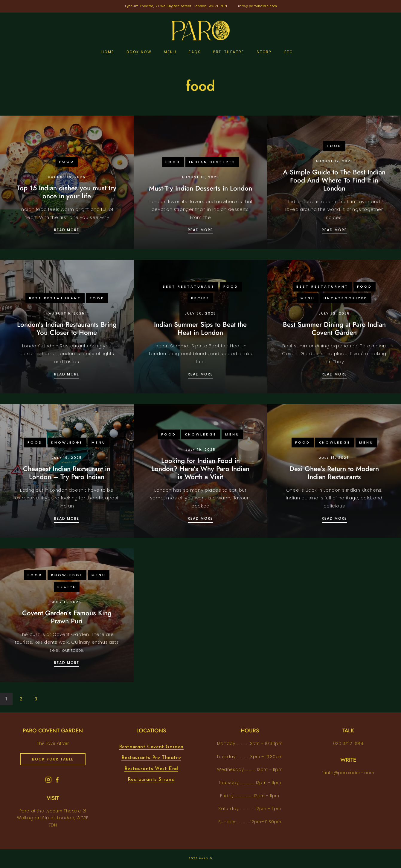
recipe (200, 298)
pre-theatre (229, 52)
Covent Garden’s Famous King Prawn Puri (67, 617)
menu (308, 298)
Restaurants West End (151, 769)
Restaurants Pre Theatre (151, 758)
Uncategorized (346, 298)
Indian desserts (212, 162)
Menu (170, 52)
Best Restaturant (55, 298)
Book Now (139, 52)
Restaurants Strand (151, 780)
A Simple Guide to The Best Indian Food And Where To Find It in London (334, 180)
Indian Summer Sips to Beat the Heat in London (200, 328)
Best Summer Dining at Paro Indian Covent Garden (334, 328)
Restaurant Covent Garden (151, 747)
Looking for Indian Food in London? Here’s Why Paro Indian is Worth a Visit (200, 469)
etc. (290, 52)
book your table (53, 759)
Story (264, 52)
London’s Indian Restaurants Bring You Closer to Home (67, 328)
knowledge (67, 442)
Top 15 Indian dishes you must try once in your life (67, 192)
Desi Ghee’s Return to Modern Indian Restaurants (334, 473)
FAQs (195, 52)
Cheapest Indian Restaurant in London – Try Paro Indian (67, 473)
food (67, 162)
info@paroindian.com (258, 6)
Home (108, 52)
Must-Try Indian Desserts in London (200, 188)
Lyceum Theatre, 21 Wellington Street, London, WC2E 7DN (176, 6)
